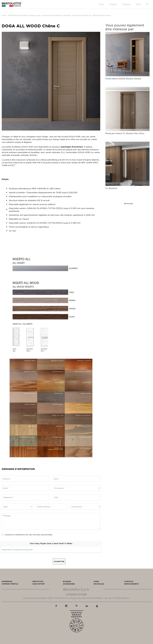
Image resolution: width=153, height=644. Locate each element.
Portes (101, 4)
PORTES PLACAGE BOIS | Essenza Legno (25, 15)
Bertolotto (129, 203)
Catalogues (126, 4)
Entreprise (113, 4)
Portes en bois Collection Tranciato (57, 15)
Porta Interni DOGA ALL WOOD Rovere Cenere (92, 15)
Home (4, 15)
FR (147, 4)
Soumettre (59, 561)
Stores (138, 4)
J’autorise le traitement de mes (27, 535)
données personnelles (42, 535)
